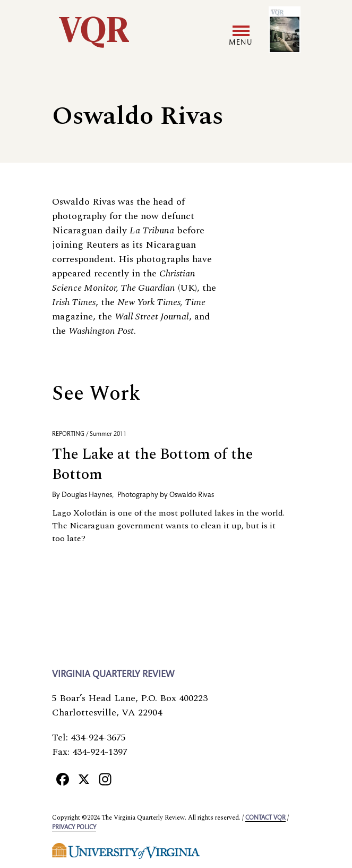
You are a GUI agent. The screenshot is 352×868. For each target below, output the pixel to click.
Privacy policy (74, 828)
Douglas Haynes (87, 495)
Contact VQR (265, 818)
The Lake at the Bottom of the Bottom (152, 464)
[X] (84, 779)
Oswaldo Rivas (192, 495)
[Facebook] (63, 779)
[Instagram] (105, 779)
